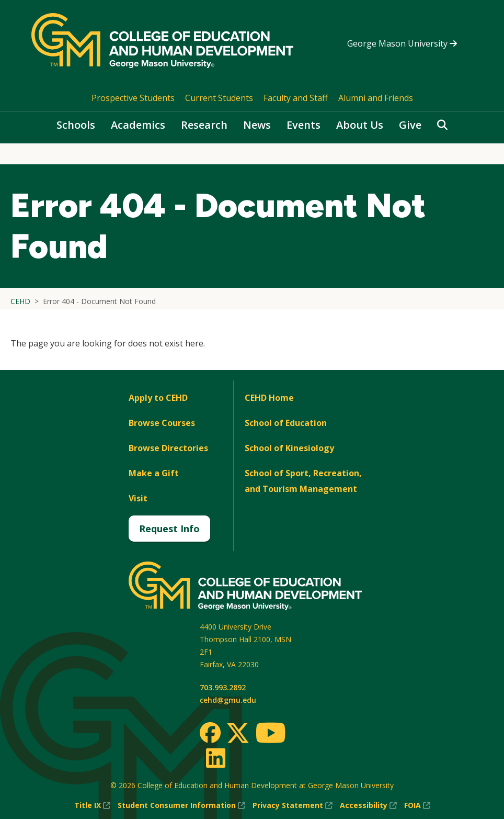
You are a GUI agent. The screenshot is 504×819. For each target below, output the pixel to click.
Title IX (92, 805)
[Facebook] (210, 733)
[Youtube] (271, 734)
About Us (360, 125)
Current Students (219, 98)
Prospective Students (133, 98)
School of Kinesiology (289, 448)
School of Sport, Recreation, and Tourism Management (303, 481)
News (257, 125)
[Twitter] (238, 734)
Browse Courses (162, 423)
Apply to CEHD (158, 398)
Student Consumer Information (181, 805)
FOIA (417, 805)
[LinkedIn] (215, 758)
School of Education (286, 423)
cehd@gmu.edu (228, 700)
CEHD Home (269, 398)
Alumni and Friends (376, 98)
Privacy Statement (293, 805)
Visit (138, 498)
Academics (138, 125)
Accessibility (368, 805)
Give (410, 125)
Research (204, 125)
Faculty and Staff (296, 98)
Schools (76, 125)
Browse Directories (168, 448)
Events (303, 125)
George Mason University (402, 43)
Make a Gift (154, 473)
